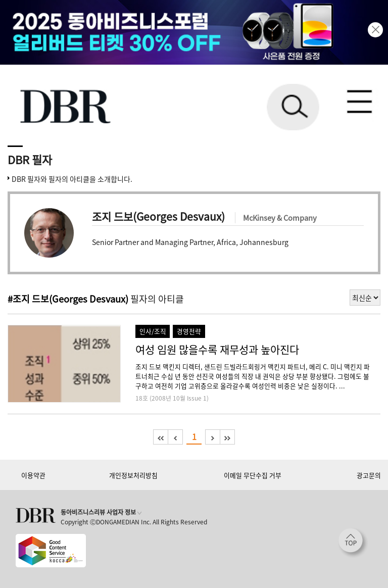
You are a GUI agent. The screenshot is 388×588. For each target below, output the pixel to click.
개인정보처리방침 (133, 475)
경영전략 (189, 331)
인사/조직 (153, 331)
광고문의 (369, 475)
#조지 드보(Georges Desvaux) (68, 299)
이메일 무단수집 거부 (253, 475)
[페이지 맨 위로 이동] (353, 543)
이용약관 (33, 475)
